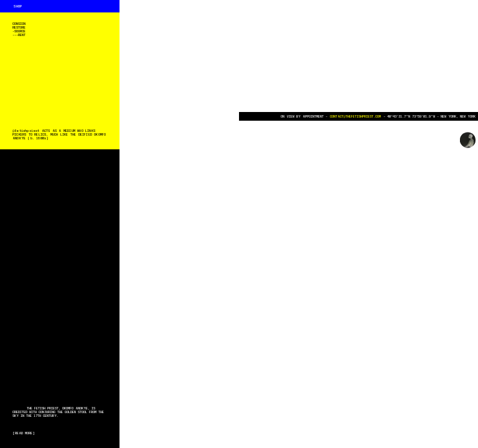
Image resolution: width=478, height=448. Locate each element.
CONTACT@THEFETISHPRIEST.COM (355, 116)
